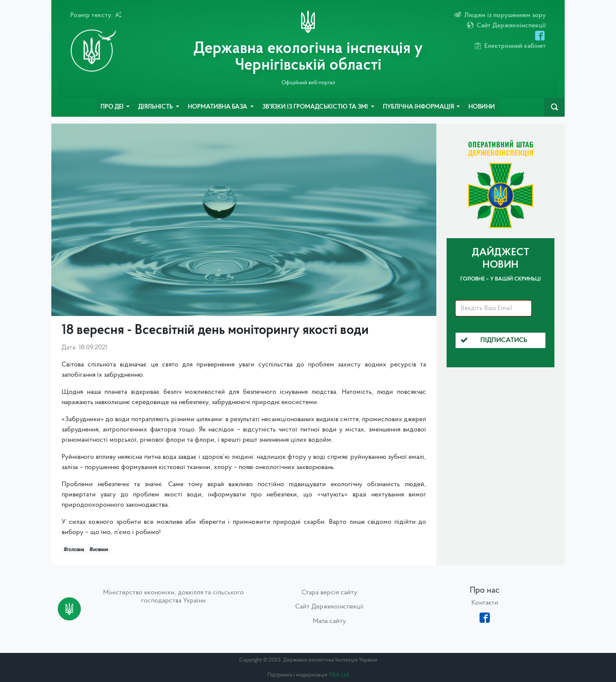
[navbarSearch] (554, 107)
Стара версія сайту (329, 593)
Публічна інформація (419, 107)
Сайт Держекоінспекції (329, 607)
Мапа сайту (329, 621)
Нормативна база (218, 107)
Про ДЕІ (113, 107)
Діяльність (156, 107)
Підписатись (494, 340)
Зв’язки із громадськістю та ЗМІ (316, 107)
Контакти (485, 603)
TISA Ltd (339, 675)
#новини (99, 550)
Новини (482, 107)
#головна (74, 550)
